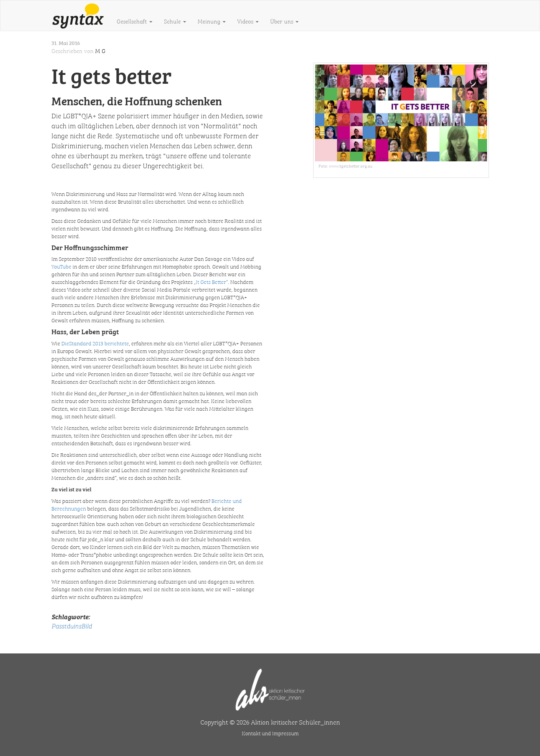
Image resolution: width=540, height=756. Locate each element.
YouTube (61, 266)
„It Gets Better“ (211, 282)
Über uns (284, 21)
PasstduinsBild (72, 626)
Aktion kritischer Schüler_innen (296, 722)
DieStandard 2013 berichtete (95, 343)
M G (100, 51)
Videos (248, 21)
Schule (175, 21)
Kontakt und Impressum (270, 733)
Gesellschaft (135, 21)
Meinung (212, 21)
